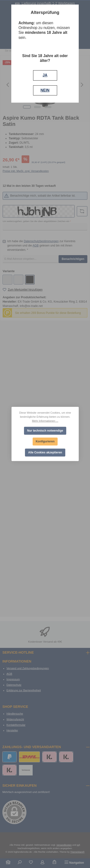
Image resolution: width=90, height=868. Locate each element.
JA (45, 75)
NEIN (45, 90)
